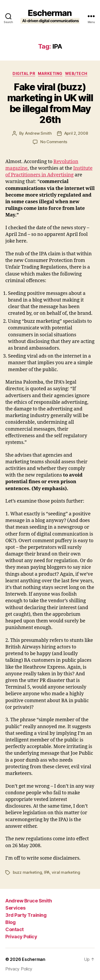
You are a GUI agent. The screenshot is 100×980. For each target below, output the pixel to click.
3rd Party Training (26, 915)
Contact (15, 929)
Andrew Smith (38, 133)
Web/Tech (76, 73)
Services (15, 908)
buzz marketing (27, 872)
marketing (50, 73)
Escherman (34, 959)
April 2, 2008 (76, 133)
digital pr (24, 73)
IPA (47, 872)
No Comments (54, 142)
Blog (10, 922)
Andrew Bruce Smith (29, 901)
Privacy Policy (21, 937)
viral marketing (66, 872)
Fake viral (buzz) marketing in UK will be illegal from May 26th (50, 103)
